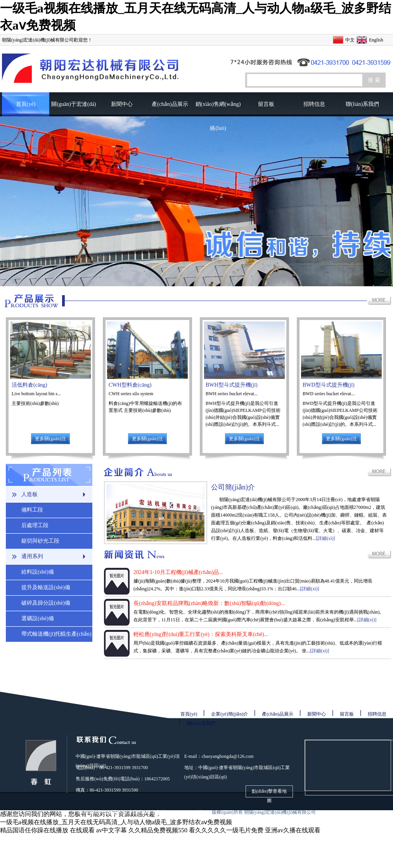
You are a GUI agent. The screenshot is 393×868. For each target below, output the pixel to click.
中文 (350, 40)
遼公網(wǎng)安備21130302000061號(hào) (170, 812)
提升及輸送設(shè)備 (46, 587)
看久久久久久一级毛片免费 (226, 830)
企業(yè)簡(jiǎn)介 (229, 714)
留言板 (266, 104)
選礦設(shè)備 (38, 618)
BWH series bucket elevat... (232, 394)
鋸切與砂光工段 (40, 541)
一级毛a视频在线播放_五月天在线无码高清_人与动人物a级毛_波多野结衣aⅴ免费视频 (116, 822)
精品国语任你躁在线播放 (34, 830)
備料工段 (32, 510)
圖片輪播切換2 (196, 201)
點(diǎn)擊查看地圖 (269, 793)
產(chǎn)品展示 (170, 104)
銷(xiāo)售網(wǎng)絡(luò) (218, 109)
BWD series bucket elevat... (329, 394)
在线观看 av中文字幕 (98, 830)
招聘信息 (314, 104)
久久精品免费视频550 (158, 830)
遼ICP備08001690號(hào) (102, 812)
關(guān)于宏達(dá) (74, 104)
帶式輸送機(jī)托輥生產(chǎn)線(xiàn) (56, 636)
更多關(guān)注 (50, 439)
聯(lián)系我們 (362, 104)
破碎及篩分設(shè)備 (46, 603)
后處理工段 (35, 525)
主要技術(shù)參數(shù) (36, 403)
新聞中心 (122, 104)
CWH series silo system (131, 394)
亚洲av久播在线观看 (293, 830)
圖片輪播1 (196, 201)
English (376, 40)
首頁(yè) (26, 104)
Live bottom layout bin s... (36, 394)
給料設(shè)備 (38, 572)
